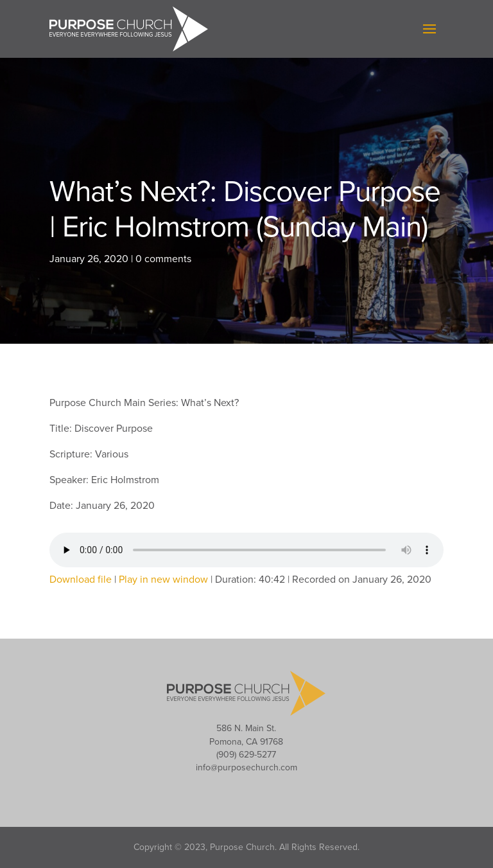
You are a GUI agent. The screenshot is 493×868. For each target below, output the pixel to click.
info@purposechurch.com (246, 767)
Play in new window (163, 580)
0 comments (163, 259)
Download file (81, 580)
